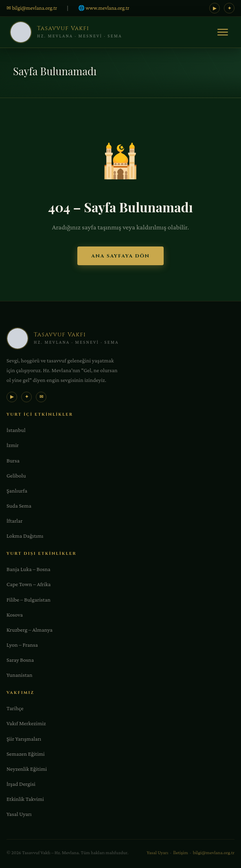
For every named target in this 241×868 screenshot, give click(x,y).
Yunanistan (19, 675)
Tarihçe (15, 708)
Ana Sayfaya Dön (120, 256)
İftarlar (14, 521)
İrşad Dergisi (21, 784)
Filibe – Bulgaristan (28, 600)
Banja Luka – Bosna (28, 569)
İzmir (13, 445)
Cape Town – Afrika (29, 584)
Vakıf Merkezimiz (26, 723)
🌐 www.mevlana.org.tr (104, 8)
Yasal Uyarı (19, 814)
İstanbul (16, 430)
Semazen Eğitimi (26, 754)
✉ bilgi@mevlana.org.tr (32, 8)
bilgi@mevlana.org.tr (214, 853)
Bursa (13, 460)
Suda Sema (19, 506)
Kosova (15, 615)
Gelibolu (16, 475)
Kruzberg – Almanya (30, 630)
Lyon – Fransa (22, 645)
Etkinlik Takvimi (25, 799)
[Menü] (223, 32)
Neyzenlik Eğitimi (27, 769)
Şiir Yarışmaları (24, 739)
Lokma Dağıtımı (25, 536)
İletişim (181, 853)
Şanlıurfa (17, 491)
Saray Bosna (20, 660)
